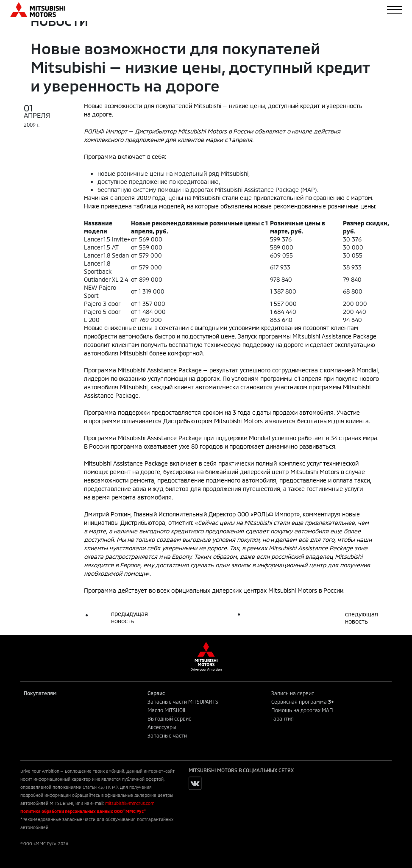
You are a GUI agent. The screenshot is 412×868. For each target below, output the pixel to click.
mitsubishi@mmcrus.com (130, 803)
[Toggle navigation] (394, 10)
